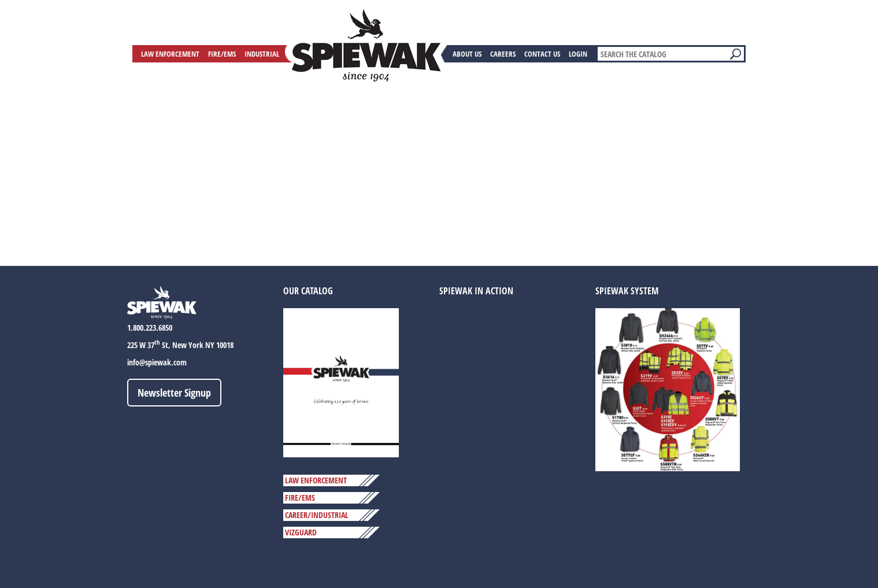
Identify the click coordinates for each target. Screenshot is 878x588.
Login (578, 54)
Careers (503, 54)
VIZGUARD (301, 532)
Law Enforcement (170, 54)
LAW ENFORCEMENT (316, 480)
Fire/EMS (222, 54)
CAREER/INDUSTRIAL (317, 515)
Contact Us (542, 54)
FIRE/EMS (300, 498)
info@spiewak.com (157, 362)
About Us (467, 54)
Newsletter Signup (174, 393)
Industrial (262, 54)
